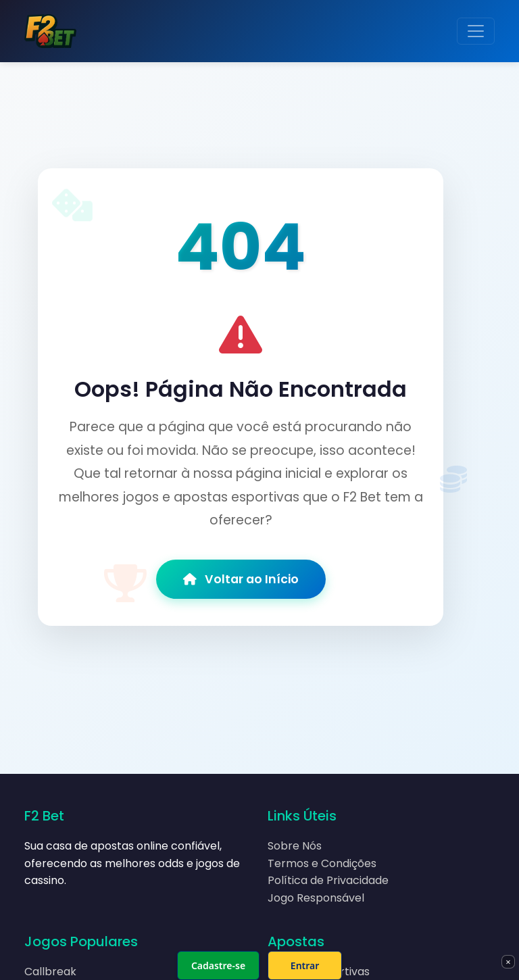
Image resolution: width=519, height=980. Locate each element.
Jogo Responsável (316, 898)
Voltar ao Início (241, 579)
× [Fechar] (508, 962)
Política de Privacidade (328, 880)
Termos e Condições (322, 863)
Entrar (305, 965)
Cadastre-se (218, 965)
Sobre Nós (295, 846)
